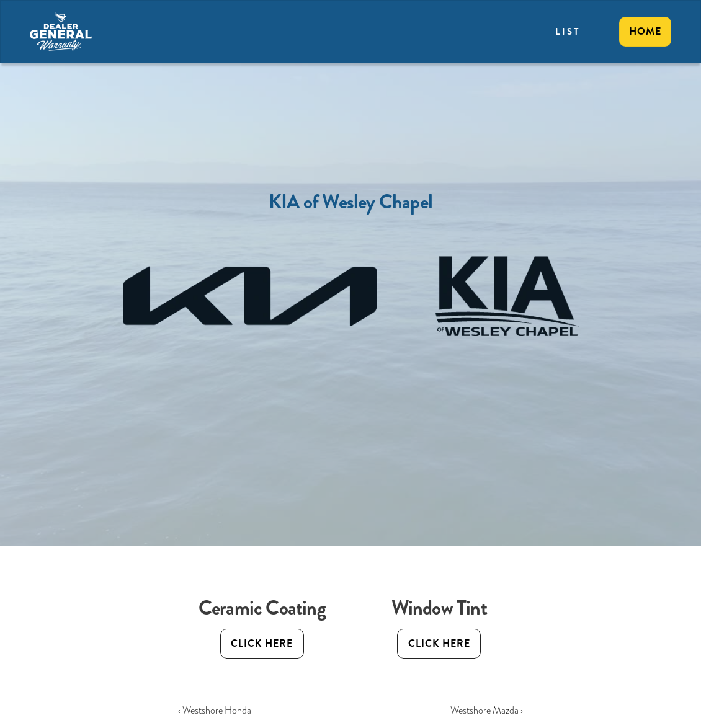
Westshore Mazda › (487, 710)
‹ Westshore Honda (215, 710)
